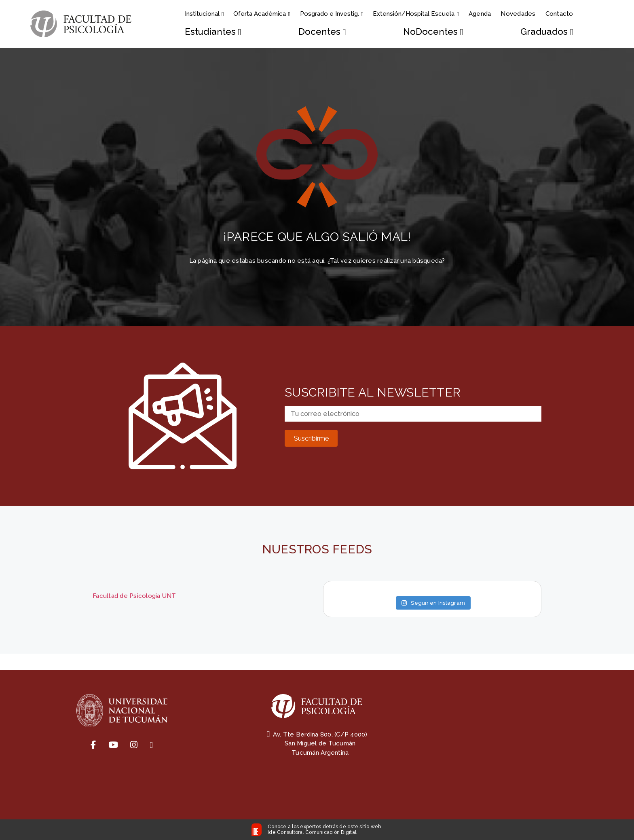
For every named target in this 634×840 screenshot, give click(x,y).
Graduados (547, 32)
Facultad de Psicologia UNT (134, 596)
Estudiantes (213, 32)
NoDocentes (433, 32)
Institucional (204, 14)
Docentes (322, 32)
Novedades (518, 14)
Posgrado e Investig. (332, 14)
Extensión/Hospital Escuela (416, 14)
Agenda (480, 14)
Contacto (559, 14)
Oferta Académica (262, 14)
